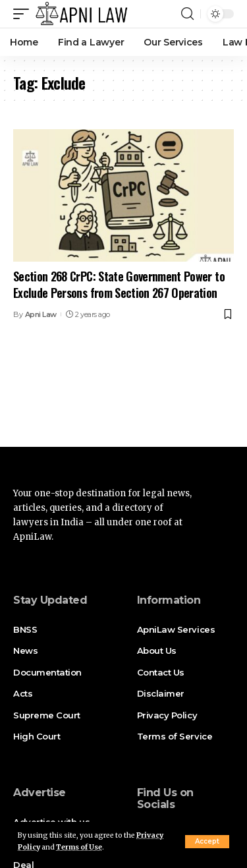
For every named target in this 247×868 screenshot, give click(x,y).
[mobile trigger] (24, 14)
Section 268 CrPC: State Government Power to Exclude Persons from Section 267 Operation (119, 284)
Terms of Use (79, 847)
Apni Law (41, 314)
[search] (187, 14)
